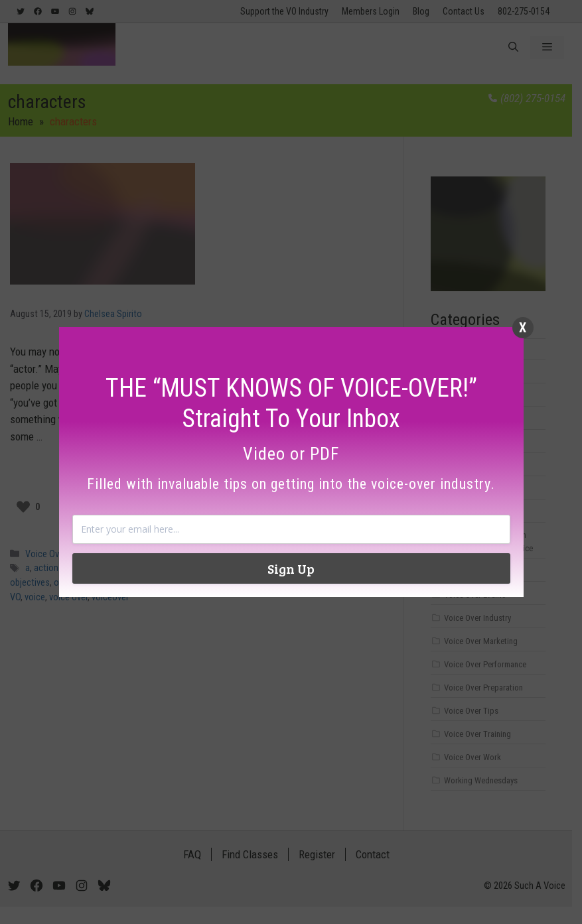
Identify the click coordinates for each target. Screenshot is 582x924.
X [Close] (523, 328)
